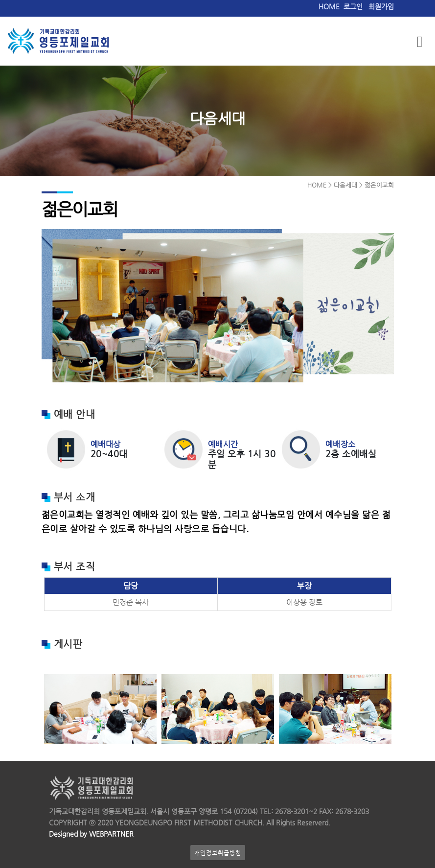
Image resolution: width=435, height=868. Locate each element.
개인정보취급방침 (218, 853)
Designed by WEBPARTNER (91, 834)
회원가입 (381, 7)
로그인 (353, 7)
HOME (329, 7)
